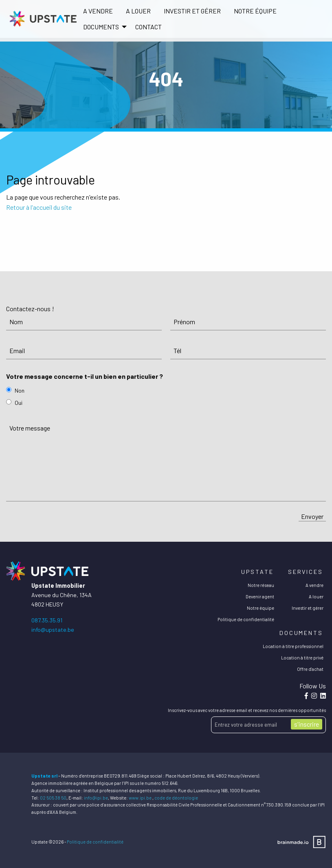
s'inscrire (307, 724)
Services (306, 572)
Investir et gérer (192, 11)
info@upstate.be (53, 630)
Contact (148, 27)
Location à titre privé (302, 658)
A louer (138, 11)
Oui (19, 403)
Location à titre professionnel (293, 646)
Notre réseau (261, 585)
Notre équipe (255, 11)
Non (20, 390)
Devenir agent (260, 597)
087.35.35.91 (47, 620)
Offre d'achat (310, 669)
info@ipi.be (96, 798)
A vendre (98, 11)
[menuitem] (98, 11)
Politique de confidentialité (246, 619)
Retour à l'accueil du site (39, 207)
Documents (301, 633)
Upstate (257, 572)
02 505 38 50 (53, 798)
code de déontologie (176, 798)
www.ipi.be (140, 798)
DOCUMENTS (101, 27)
